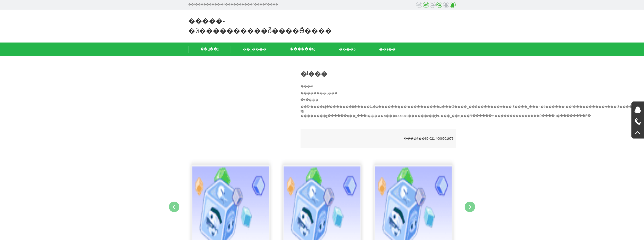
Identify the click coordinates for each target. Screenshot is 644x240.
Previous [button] (174, 207)
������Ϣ (303, 49)
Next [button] (470, 207)
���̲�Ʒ (347, 49)
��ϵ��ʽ (388, 49)
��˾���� (255, 49)
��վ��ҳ (210, 49)
